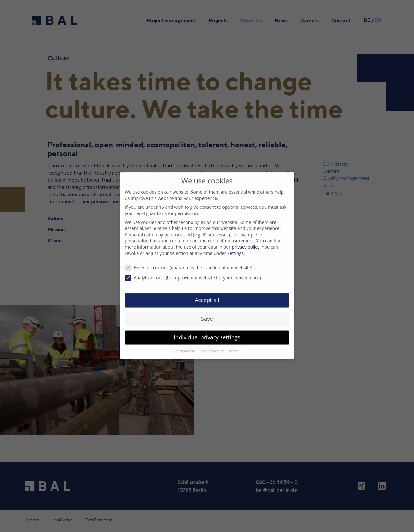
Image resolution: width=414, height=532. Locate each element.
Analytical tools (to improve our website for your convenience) (193, 272)
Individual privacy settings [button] (207, 331)
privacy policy (246, 241)
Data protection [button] (213, 345)
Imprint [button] (235, 345)
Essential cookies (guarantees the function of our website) (189, 262)
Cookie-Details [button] (185, 345)
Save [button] (207, 313)
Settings (235, 247)
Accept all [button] (207, 294)
